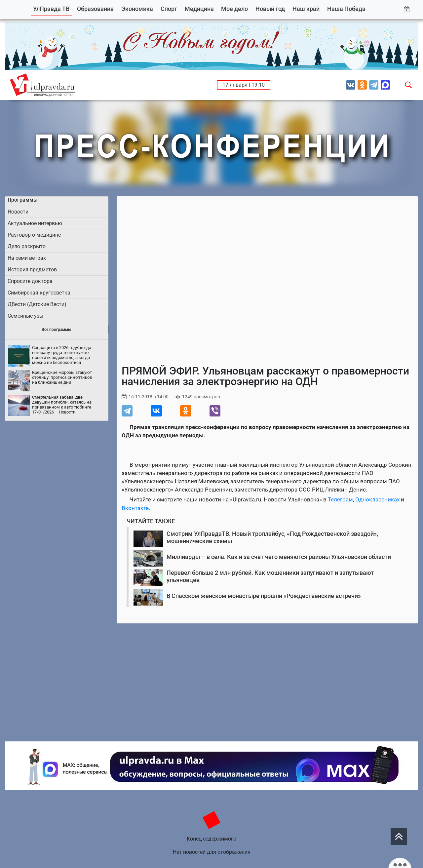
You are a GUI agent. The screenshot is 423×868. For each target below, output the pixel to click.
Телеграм (340, 499)
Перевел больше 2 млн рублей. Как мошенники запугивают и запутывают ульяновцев (270, 576)
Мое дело (234, 9)
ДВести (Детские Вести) (37, 304)
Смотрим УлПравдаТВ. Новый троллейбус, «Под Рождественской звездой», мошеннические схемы (272, 537)
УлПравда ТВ (51, 9)
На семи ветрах (27, 258)
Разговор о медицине (34, 235)
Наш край (306, 9)
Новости (18, 212)
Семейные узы (25, 316)
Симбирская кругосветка (39, 293)
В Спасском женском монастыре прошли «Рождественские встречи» (264, 596)
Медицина (199, 9)
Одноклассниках (377, 499)
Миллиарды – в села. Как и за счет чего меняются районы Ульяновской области (279, 557)
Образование (95, 9)
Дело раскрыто (27, 246)
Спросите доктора (30, 281)
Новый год (270, 9)
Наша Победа (346, 9)
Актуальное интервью (35, 223)
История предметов (32, 270)
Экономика (137, 9)
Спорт (169, 9)
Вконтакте (135, 508)
